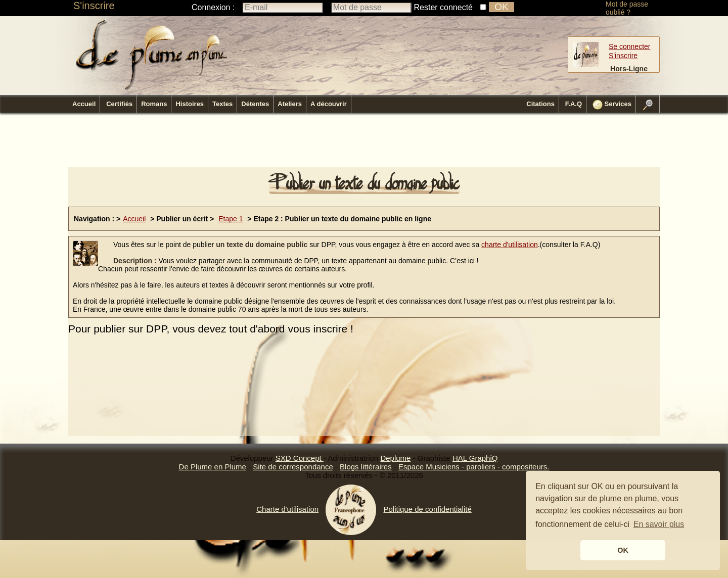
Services (612, 105)
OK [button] (623, 550)
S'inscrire (94, 6)
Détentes (255, 104)
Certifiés (119, 104)
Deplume (395, 458)
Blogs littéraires (366, 467)
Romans (154, 104)
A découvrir (329, 104)
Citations (540, 104)
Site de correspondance (293, 467)
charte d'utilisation (510, 245)
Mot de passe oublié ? (627, 8)
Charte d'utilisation (287, 509)
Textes (222, 104)
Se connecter (630, 46)
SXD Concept (300, 458)
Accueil (84, 104)
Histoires (190, 104)
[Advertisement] (364, 143)
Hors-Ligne (629, 69)
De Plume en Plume (213, 467)
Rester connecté (444, 7)
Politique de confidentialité (427, 509)
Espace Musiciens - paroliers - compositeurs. (474, 467)
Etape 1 (231, 219)
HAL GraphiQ (475, 458)
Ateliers (290, 104)
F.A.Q (574, 104)
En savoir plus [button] (659, 524)
